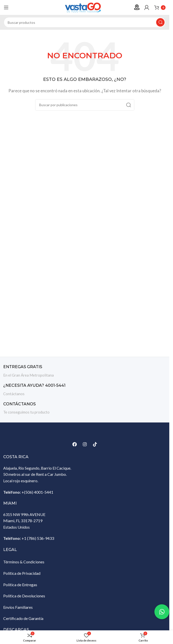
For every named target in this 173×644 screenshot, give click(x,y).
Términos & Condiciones (24, 562)
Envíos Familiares (18, 607)
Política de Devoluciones (24, 596)
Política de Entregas (20, 585)
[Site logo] (85, 7)
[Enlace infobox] (85, 371)
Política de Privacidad (22, 573)
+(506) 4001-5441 (37, 492)
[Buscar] (85, 22)
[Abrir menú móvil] (6, 7)
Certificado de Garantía (23, 618)
